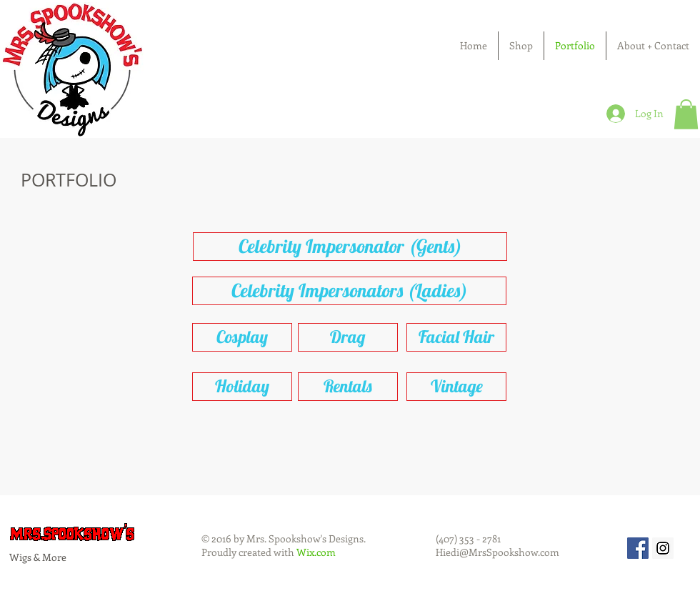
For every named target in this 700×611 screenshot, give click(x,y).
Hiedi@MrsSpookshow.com (497, 552)
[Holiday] (242, 387)
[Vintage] (456, 387)
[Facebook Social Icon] (638, 548)
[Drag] (348, 337)
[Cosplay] (242, 337)
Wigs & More (38, 557)
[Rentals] (348, 387)
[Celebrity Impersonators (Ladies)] (349, 291)
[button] (686, 114)
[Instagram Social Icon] (663, 548)
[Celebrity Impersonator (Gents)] (350, 247)
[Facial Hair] (456, 337)
